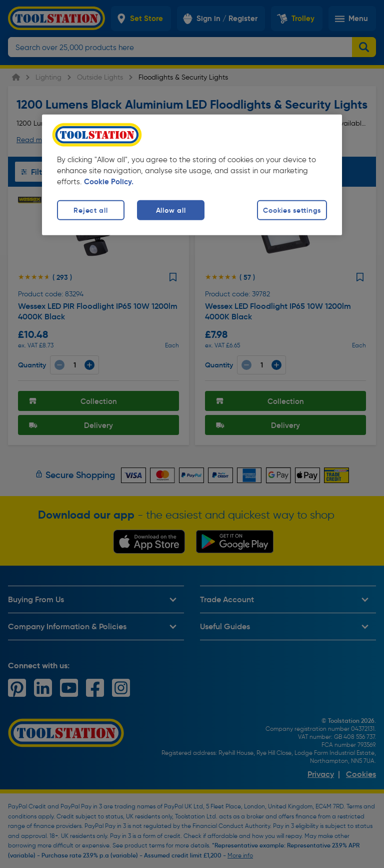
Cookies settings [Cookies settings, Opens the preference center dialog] (292, 210)
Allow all (171, 210)
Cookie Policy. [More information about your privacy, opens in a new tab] (109, 182)
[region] (192, 175)
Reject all (90, 210)
